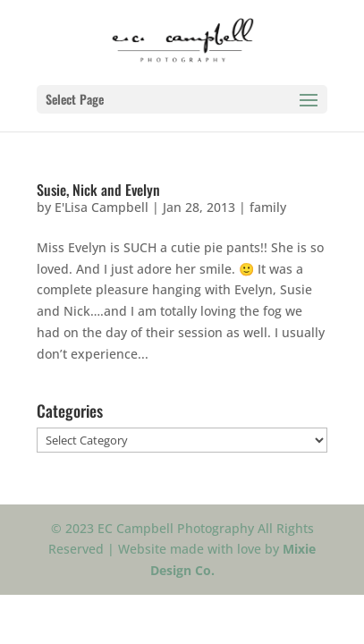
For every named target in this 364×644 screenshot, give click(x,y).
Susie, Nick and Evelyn (98, 190)
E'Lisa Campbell (102, 207)
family (268, 207)
